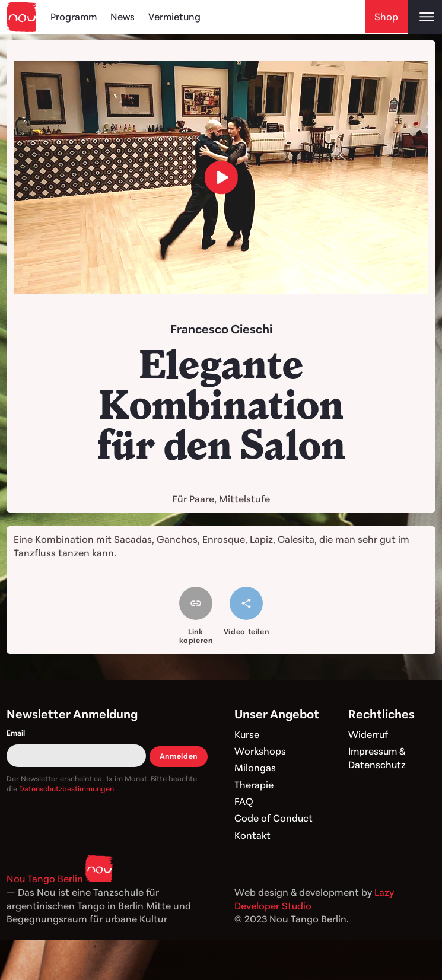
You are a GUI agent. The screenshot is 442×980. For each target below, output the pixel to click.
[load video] (221, 177)
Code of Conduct (274, 818)
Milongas (255, 768)
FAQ (244, 801)
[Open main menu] (425, 17)
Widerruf (368, 734)
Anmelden (179, 756)
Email (16, 733)
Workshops (260, 751)
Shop (386, 17)
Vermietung (176, 17)
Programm (74, 17)
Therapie (254, 785)
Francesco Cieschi (221, 329)
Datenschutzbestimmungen (66, 789)
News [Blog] (124, 17)
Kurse (247, 734)
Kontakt (252, 835)
